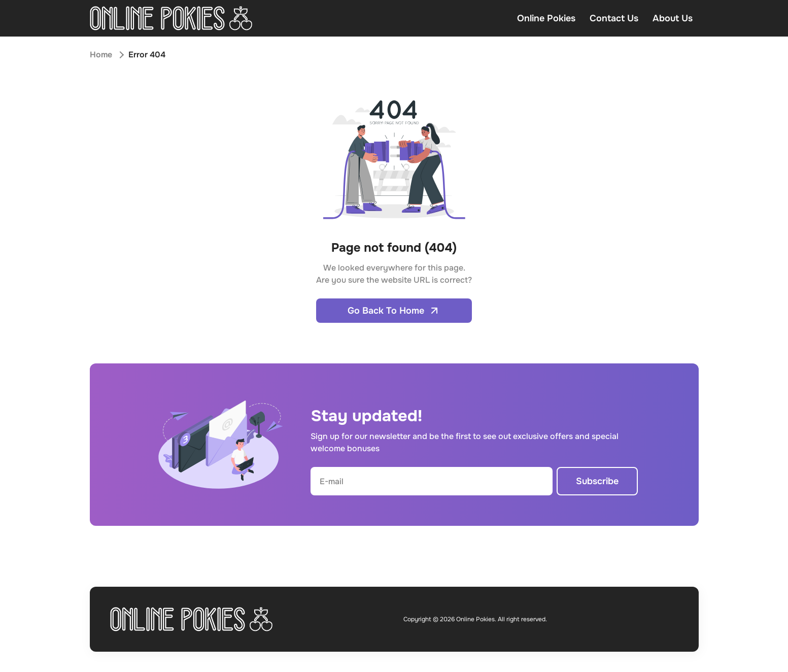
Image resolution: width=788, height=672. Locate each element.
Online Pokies (546, 18)
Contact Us (614, 18)
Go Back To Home (394, 311)
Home (101, 55)
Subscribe (597, 481)
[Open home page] (171, 18)
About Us (673, 18)
